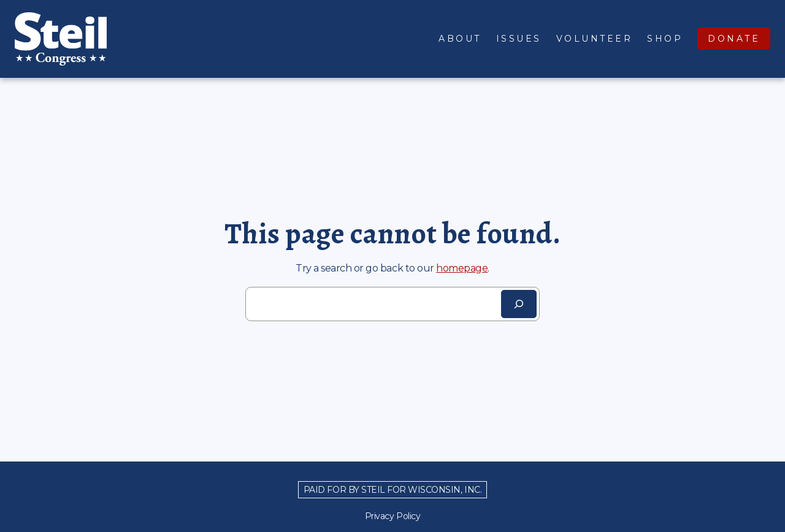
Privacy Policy (392, 516)
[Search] (519, 304)
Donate (734, 39)
